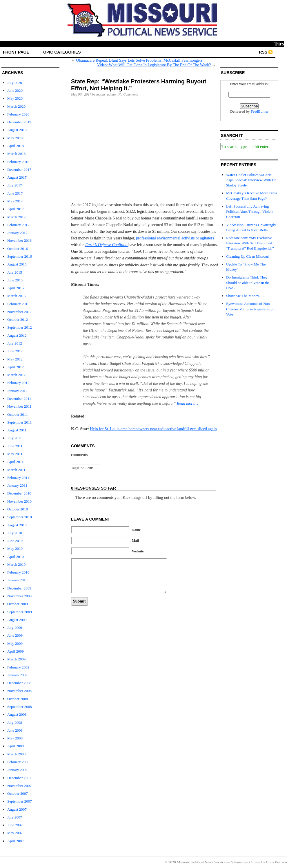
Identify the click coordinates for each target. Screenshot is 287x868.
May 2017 (15, 201)
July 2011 (14, 438)
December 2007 (19, 778)
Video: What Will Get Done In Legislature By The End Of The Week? (154, 65)
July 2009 (15, 628)
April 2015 (16, 288)
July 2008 (15, 723)
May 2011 (15, 454)
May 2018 (15, 138)
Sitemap (238, 862)
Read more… (187, 403)
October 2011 (18, 414)
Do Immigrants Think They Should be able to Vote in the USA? (248, 282)
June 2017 (15, 193)
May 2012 (15, 359)
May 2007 (15, 833)
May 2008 (15, 738)
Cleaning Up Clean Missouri (248, 256)
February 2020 (18, 114)
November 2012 (19, 312)
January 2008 (17, 770)
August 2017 (17, 177)
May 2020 (15, 98)
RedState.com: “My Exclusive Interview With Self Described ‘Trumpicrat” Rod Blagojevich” (250, 243)
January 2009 (17, 675)
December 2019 (19, 122)
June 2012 (15, 351)
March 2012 (16, 375)
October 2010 (18, 509)
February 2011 (18, 478)
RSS (263, 52)
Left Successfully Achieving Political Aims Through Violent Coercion (250, 211)
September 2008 (20, 707)
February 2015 (18, 304)
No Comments (128, 94)
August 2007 (17, 809)
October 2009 (18, 604)
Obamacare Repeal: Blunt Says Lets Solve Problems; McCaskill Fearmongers (139, 60)
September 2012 (20, 327)
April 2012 (16, 367)
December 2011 (19, 399)
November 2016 (19, 240)
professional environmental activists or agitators (175, 238)
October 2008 (18, 699)
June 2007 (15, 825)
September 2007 (20, 801)
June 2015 (15, 280)
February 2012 (18, 383)
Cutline (255, 862)
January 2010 (17, 580)
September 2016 (20, 256)
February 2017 (18, 225)
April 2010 (16, 557)
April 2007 (16, 841)
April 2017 (16, 209)
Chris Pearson (276, 862)
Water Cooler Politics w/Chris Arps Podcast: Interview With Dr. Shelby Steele (251, 180)
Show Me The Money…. (245, 296)
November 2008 (19, 691)
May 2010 (15, 549)
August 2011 (17, 430)
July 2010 (15, 533)
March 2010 (16, 564)
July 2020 (15, 83)
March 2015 (16, 296)
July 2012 (15, 343)
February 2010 (18, 572)
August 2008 (17, 714)
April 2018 (16, 146)
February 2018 (18, 162)
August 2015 (17, 264)
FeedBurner (260, 111)
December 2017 (19, 170)
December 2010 (19, 493)
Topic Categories (61, 52)
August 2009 (17, 620)
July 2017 (15, 185)
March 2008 (16, 754)
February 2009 (18, 667)
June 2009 (15, 635)
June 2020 (15, 90)
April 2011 (15, 462)
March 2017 (16, 217)
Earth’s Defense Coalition (107, 245)
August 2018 (17, 130)
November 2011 (19, 406)
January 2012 (17, 391)
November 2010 (19, 501)
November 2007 (19, 786)
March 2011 (16, 470)
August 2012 (17, 335)
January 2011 (17, 485)
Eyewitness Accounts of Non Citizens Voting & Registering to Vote (251, 309)
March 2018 (16, 154)
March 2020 (16, 106)
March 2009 (16, 659)
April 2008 (16, 746)
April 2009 (16, 651)
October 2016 (18, 249)
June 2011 (15, 446)
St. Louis (87, 468)
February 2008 (18, 762)
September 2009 (20, 612)
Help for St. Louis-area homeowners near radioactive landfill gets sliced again (153, 429)
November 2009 (19, 596)
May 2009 (15, 643)
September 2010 (20, 517)
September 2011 (19, 422)
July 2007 (15, 817)
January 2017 (17, 233)
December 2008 (19, 683)
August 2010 (17, 525)
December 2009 (19, 588)
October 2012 (18, 319)
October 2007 (18, 793)
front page (16, 52)
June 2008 (15, 730)
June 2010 (15, 541)
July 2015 (15, 272)
